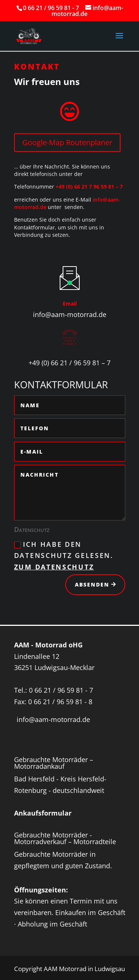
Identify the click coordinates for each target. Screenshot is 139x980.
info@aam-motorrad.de (70, 314)
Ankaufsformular (43, 813)
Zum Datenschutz (54, 567)
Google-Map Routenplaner (67, 142)
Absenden (92, 584)
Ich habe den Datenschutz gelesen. (64, 556)
